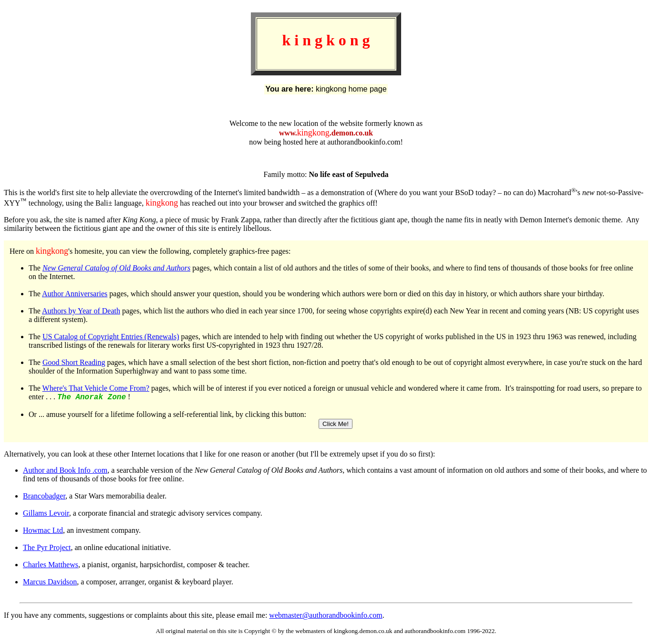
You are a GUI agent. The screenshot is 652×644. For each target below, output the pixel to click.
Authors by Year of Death (81, 311)
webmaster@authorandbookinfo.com (326, 617)
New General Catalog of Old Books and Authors (116, 268)
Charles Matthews (51, 566)
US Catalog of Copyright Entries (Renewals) (111, 337)
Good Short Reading (74, 362)
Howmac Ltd (43, 532)
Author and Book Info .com (65, 472)
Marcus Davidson (50, 583)
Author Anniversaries (75, 294)
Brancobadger (44, 497)
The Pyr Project (47, 549)
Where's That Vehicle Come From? (96, 388)
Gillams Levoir (46, 514)
